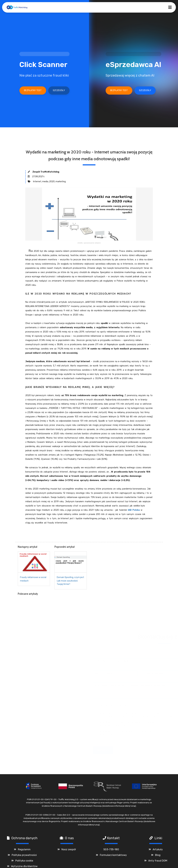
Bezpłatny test (33, 90)
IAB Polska (134, 510)
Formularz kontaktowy (113, 856)
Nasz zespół (69, 851)
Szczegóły (59, 90)
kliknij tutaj (130, 807)
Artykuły (158, 851)
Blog (158, 856)
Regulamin (24, 851)
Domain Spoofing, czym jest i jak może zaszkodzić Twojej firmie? (70, 581)
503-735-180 (111, 851)
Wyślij (94, 752)
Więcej (126, 727)
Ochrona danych (24, 840)
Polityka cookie (24, 862)
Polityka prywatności (24, 856)
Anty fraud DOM (158, 862)
